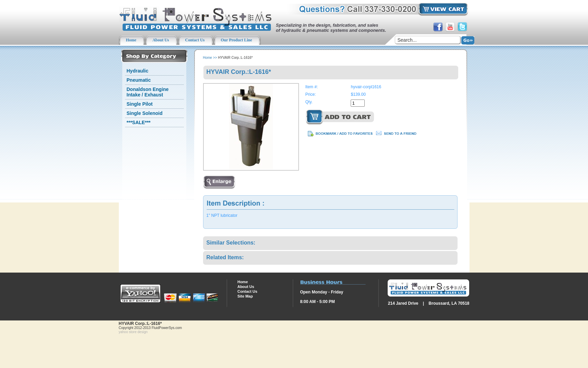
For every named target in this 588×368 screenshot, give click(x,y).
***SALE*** (139, 122)
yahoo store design (133, 332)
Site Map (245, 296)
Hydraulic (138, 71)
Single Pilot (140, 104)
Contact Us (247, 291)
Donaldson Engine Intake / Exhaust (148, 92)
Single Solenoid (145, 113)
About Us (246, 287)
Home (208, 58)
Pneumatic (139, 80)
